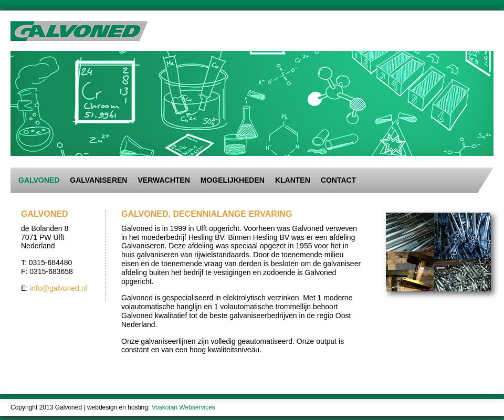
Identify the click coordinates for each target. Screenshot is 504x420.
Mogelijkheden (233, 180)
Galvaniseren (98, 180)
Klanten (293, 180)
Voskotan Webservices (183, 407)
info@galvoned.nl (58, 288)
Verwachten (164, 180)
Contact (338, 180)
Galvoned (39, 180)
